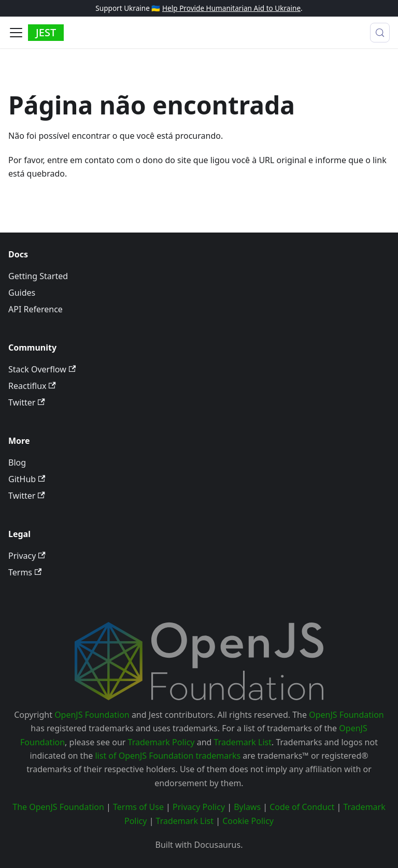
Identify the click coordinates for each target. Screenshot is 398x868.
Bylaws (247, 807)
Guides (22, 293)
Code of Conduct (302, 807)
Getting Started (38, 276)
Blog (17, 462)
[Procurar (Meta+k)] (380, 33)
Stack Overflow (42, 369)
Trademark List (243, 742)
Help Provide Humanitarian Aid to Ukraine (231, 8)
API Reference (35, 309)
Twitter (27, 402)
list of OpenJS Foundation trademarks (168, 756)
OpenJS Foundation (92, 715)
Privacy (27, 556)
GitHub (27, 479)
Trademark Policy (161, 742)
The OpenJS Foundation (58, 807)
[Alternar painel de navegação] (16, 33)
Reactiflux (32, 386)
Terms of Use (138, 807)
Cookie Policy (248, 821)
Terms (25, 572)
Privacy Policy (199, 807)
